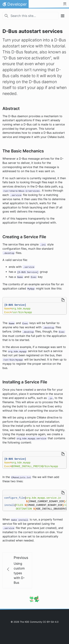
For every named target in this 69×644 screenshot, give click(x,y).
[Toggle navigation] (65, 4)
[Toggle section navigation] (63, 16)
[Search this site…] (30, 16)
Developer (14, 5)
